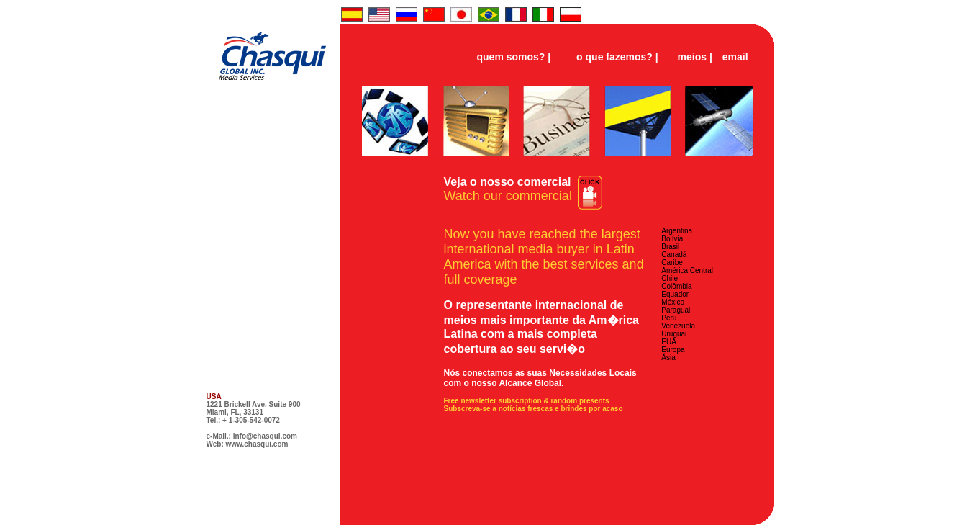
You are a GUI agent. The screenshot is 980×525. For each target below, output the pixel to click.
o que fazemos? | (617, 57)
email (735, 57)
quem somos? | (514, 57)
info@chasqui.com (265, 436)
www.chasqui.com (257, 444)
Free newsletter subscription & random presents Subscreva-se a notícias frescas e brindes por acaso (534, 405)
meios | (695, 57)
